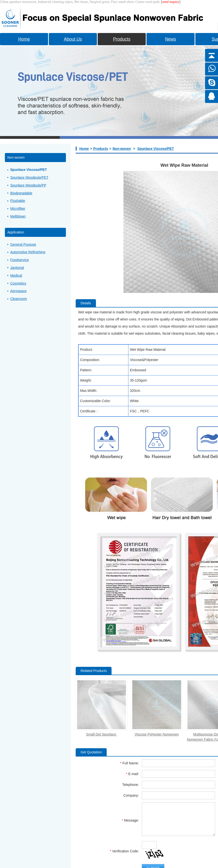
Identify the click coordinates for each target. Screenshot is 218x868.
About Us (73, 39)
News (171, 39)
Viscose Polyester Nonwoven (157, 734)
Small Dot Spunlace (102, 734)
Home (24, 39)
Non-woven (122, 149)
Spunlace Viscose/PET (156, 149)
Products (122, 39)
